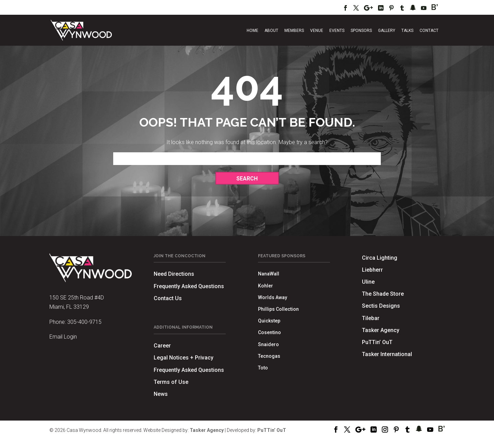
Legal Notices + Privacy (184, 358)
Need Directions (174, 274)
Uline (368, 282)
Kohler (266, 286)
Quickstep (269, 321)
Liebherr (372, 270)
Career (162, 346)
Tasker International (387, 354)
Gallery (387, 31)
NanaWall (269, 274)
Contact (429, 31)
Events (337, 31)
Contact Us (168, 298)
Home (252, 31)
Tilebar (371, 318)
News (161, 394)
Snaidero (268, 344)
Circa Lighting (380, 258)
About (271, 31)
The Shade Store (383, 294)
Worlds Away (273, 297)
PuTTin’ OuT (377, 342)
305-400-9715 (84, 322)
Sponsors (361, 31)
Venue (317, 31)
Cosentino (269, 332)
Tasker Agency (381, 330)
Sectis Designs (381, 306)
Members (294, 31)
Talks (407, 31)
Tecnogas (269, 356)
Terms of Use (171, 382)
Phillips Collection (278, 309)
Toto (263, 368)
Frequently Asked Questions (189, 286)
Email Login (63, 337)
